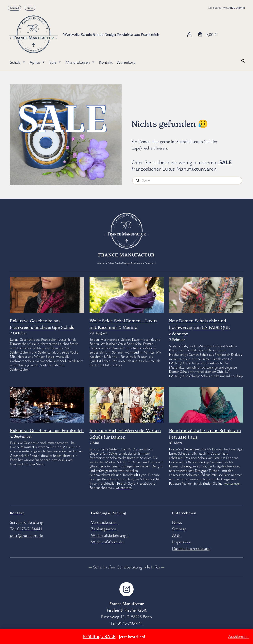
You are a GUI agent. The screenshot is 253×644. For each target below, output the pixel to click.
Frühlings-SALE (99, 636)
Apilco (37, 62)
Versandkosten (104, 522)
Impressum (182, 542)
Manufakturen (80, 62)
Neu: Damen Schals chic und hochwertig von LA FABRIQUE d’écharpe (199, 327)
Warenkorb (126, 62)
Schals (18, 62)
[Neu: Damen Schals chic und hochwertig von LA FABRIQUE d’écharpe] (206, 297)
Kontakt (15, 8)
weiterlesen (124, 487)
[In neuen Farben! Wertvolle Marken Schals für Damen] (127, 417)
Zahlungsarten (104, 529)
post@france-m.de (26, 535)
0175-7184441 (237, 8)
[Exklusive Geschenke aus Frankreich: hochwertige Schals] (47, 302)
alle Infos (152, 567)
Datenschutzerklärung (191, 548)
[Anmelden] (189, 34)
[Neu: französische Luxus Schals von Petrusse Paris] (206, 407)
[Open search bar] (243, 60)
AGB (176, 535)
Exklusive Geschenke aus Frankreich (47, 430)
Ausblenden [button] (238, 636)
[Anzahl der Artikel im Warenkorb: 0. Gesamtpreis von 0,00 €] (207, 34)
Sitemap (179, 529)
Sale (56, 62)
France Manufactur (126, 255)
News (30, 8)
